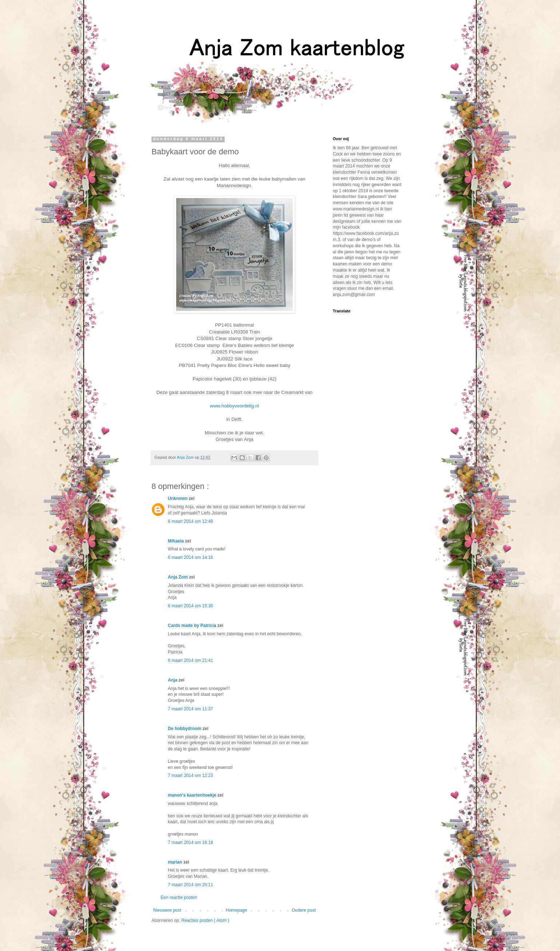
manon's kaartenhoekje (193, 795)
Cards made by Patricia (193, 626)
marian (176, 862)
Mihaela (176, 541)
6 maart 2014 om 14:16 (190, 557)
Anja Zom (178, 577)
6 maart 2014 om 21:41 (190, 660)
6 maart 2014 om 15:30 (190, 606)
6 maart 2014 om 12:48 (190, 521)
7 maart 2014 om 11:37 (190, 709)
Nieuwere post (167, 910)
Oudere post (304, 910)
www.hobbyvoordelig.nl (235, 406)
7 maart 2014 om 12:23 (190, 776)
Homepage (236, 910)
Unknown (178, 498)
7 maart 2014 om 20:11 (190, 885)
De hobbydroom (185, 729)
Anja (173, 680)
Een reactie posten (179, 897)
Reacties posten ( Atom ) (205, 920)
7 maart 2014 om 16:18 (190, 843)
